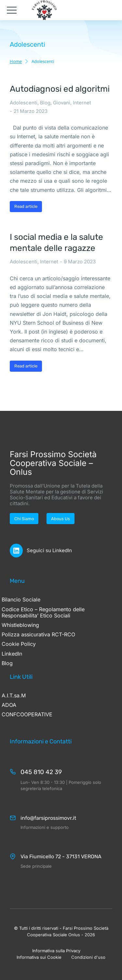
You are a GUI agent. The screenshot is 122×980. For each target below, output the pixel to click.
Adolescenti (24, 103)
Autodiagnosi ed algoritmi (60, 89)
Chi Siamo (24, 519)
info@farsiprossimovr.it (48, 818)
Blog (45, 103)
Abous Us (61, 519)
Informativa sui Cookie (39, 957)
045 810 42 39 (41, 772)
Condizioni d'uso (88, 957)
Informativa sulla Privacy (56, 951)
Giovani (62, 103)
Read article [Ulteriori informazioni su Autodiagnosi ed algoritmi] (26, 206)
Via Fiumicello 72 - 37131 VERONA (61, 856)
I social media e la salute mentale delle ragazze (56, 243)
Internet (82, 103)
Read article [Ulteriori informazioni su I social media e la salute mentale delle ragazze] (26, 366)
